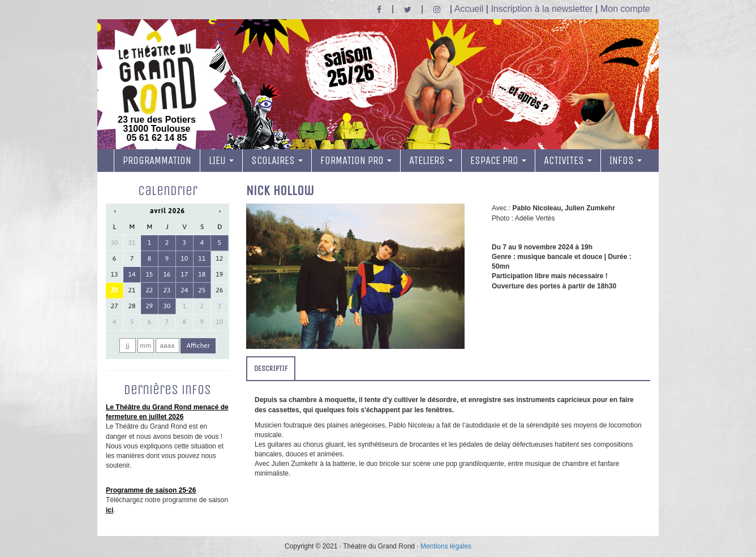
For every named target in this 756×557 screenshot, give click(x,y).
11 (202, 258)
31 (132, 243)
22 (149, 290)
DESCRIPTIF (271, 368)
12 (219, 258)
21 (132, 290)
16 (167, 274)
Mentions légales (446, 546)
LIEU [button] (221, 161)
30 (115, 243)
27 (115, 306)
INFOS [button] (626, 161)
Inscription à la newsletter (542, 9)
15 (149, 274)
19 (219, 274)
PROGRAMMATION (157, 161)
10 (184, 258)
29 (149, 306)
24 (184, 290)
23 (167, 290)
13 (115, 274)
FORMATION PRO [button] (356, 161)
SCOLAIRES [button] (277, 161)
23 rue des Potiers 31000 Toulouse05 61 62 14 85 (157, 87)
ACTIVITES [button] (568, 161)
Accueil (469, 9)
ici (109, 510)
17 (184, 274)
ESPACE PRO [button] (498, 161)
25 (202, 290)
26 (219, 290)
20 (115, 290)
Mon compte (625, 9)
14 (132, 274)
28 (132, 306)
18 (202, 274)
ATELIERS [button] (431, 161)
